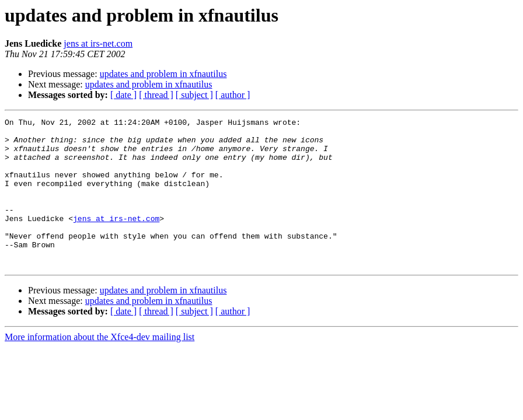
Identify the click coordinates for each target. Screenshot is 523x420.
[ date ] (123, 95)
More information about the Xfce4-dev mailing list (100, 367)
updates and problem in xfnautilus (163, 74)
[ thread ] (156, 95)
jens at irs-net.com (98, 43)
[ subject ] (194, 95)
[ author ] (233, 95)
